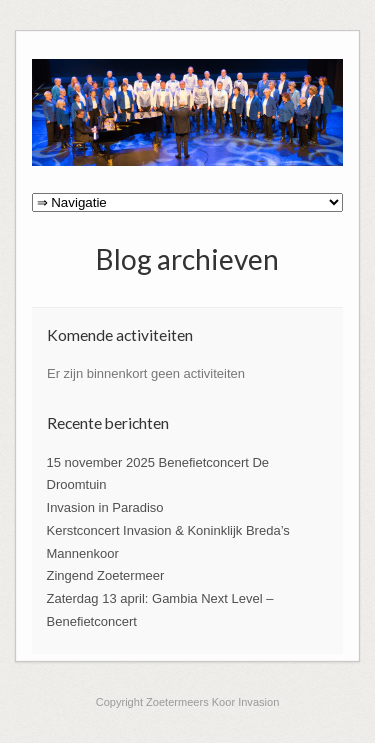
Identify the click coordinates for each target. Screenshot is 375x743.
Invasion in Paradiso (105, 507)
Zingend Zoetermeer (106, 575)
